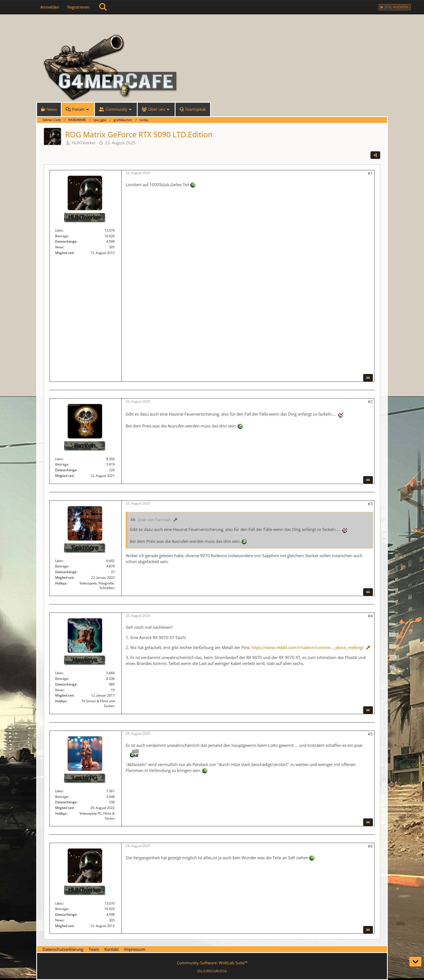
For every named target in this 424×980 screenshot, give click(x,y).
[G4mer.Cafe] (212, 24)
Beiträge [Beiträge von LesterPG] (62, 797)
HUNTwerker (84, 143)
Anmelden (50, 7)
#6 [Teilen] (370, 846)
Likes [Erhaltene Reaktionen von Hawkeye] (59, 673)
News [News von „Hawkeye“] (59, 690)
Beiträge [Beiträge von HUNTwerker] (62, 236)
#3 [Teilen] (370, 504)
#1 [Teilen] (370, 173)
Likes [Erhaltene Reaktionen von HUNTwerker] (59, 230)
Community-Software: (212, 963)
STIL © (212, 971)
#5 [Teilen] (370, 734)
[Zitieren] (368, 378)
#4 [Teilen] (370, 616)
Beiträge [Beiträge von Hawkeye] (62, 679)
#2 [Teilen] (370, 402)
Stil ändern (397, 7)
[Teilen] (375, 155)
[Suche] (103, 7)
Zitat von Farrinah (154, 520)
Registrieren (78, 7)
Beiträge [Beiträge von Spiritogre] (62, 566)
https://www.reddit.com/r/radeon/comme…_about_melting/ (308, 647)
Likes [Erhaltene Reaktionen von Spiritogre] (59, 561)
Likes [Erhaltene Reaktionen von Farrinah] (59, 459)
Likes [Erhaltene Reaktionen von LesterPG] (59, 791)
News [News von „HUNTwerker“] (59, 247)
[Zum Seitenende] (415, 962)
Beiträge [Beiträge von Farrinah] (62, 464)
